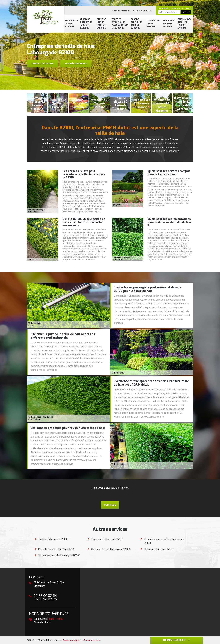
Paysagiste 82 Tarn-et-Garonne (153, 24)
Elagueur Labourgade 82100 (159, 549)
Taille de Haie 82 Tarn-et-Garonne (101, 24)
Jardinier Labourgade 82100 (53, 539)
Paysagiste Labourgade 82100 (107, 539)
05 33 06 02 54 (121, 11)
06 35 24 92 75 (142, 11)
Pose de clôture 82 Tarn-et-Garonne (137, 24)
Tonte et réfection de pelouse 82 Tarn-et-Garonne (120, 24)
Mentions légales (72, 640)
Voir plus (110, 505)
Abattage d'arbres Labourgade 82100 (110, 549)
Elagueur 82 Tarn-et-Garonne (71, 24)
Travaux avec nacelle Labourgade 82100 (59, 555)
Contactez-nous (42, 64)
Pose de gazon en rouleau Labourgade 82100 (164, 541)
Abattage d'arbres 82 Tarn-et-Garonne (86, 24)
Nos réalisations (76, 64)
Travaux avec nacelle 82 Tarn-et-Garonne (184, 24)
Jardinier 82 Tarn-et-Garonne (169, 24)
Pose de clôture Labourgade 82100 (57, 549)
